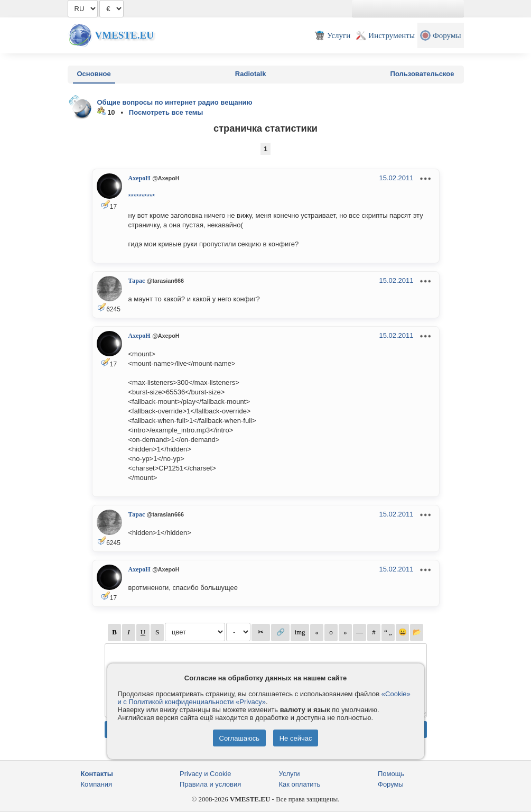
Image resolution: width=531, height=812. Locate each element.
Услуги (290, 774)
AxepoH (139, 178)
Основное (94, 74)
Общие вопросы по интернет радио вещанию (175, 102)
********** (142, 196)
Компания (97, 784)
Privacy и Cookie (206, 774)
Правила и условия (210, 784)
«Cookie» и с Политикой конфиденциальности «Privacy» (264, 698)
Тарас (137, 281)
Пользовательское (422, 74)
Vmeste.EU (124, 35)
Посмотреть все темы (166, 112)
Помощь (391, 774)
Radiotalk (251, 74)
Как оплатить (300, 784)
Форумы (391, 784)
